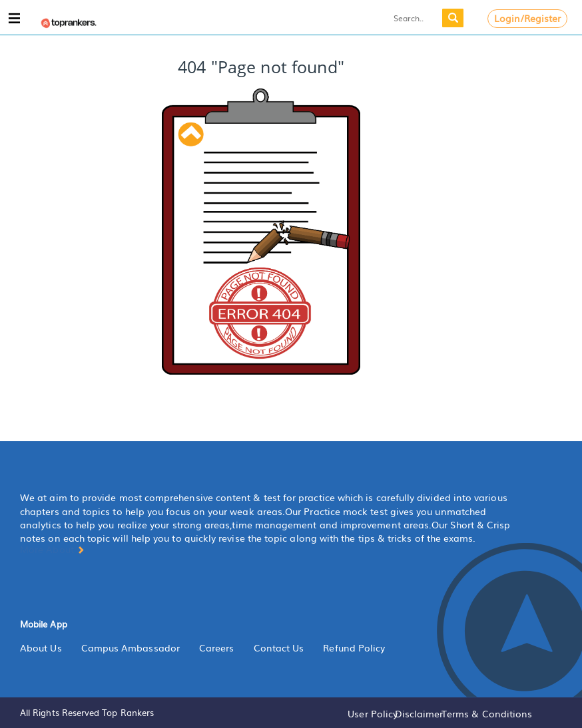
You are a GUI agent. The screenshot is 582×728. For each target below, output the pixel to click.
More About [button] (52, 549)
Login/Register (528, 18)
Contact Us (279, 647)
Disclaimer (419, 713)
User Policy (373, 713)
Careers (217, 647)
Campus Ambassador (131, 647)
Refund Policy (354, 647)
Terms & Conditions (487, 713)
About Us (41, 647)
